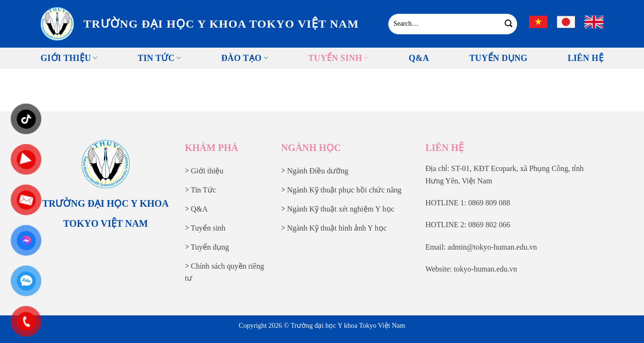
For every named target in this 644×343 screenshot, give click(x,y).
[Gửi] (509, 24)
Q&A (419, 58)
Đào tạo (245, 58)
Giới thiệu (69, 58)
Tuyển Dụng (499, 58)
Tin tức (159, 58)
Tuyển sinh (338, 58)
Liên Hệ (586, 58)
